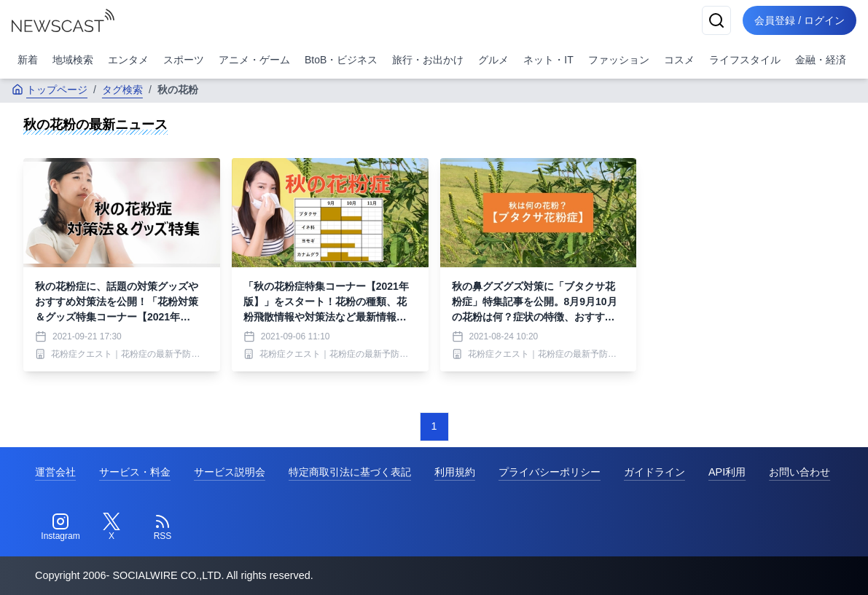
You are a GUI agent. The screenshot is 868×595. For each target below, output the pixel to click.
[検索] (716, 20)
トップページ (50, 90)
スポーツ (184, 60)
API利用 (727, 472)
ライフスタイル (745, 60)
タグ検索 (122, 90)
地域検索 (73, 60)
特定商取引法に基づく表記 (350, 472)
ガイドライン (654, 472)
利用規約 (455, 472)
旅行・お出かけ (428, 60)
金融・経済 (821, 60)
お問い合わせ (799, 472)
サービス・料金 (135, 472)
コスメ (679, 60)
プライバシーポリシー (550, 472)
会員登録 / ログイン (799, 20)
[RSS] (163, 527)
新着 (28, 60)
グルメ (493, 60)
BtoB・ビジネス (341, 60)
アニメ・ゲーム (254, 60)
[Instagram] (60, 527)
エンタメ (128, 60)
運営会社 (55, 472)
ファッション (619, 60)
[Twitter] (112, 527)
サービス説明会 (230, 472)
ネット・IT (548, 60)
